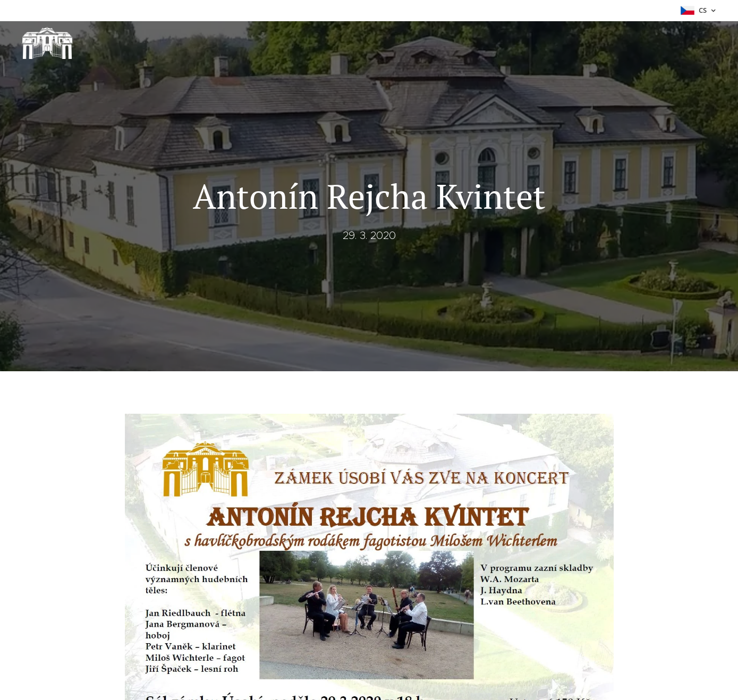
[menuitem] (625, 43)
